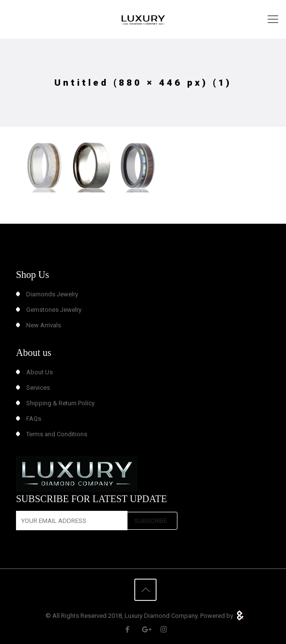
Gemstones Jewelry (54, 310)
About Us (40, 372)
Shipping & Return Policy (60, 403)
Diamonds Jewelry (52, 294)
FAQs (34, 419)
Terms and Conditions (57, 434)
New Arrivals (44, 325)
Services (38, 388)
